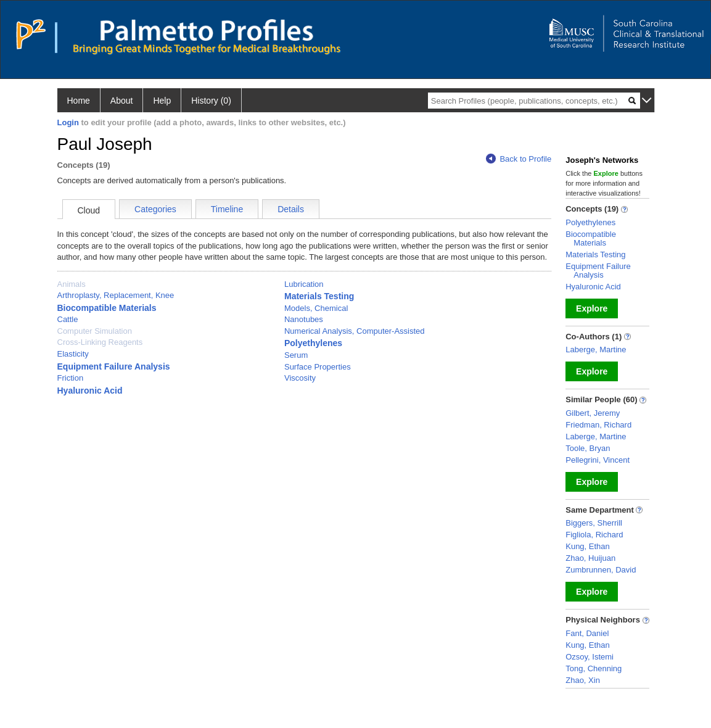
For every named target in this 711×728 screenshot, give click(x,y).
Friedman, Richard (598, 425)
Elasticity (73, 354)
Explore (592, 308)
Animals (72, 284)
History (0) (211, 101)
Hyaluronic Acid (90, 391)
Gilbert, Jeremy (593, 413)
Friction (71, 378)
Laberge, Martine (596, 350)
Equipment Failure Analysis (114, 366)
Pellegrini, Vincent (598, 460)
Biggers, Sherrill (594, 523)
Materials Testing (319, 296)
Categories (155, 209)
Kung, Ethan (588, 546)
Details (291, 209)
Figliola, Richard (594, 535)
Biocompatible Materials (107, 308)
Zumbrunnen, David (601, 570)
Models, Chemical (316, 308)
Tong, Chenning (594, 668)
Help (162, 101)
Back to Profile (519, 159)
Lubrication (304, 284)
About (122, 101)
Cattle (68, 319)
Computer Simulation (95, 331)
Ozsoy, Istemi (590, 657)
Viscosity (300, 378)
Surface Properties (318, 367)
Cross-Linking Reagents (100, 342)
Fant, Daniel (587, 633)
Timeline (227, 209)
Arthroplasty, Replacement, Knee (116, 295)
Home (79, 101)
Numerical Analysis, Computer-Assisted (355, 331)
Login (68, 122)
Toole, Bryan (588, 448)
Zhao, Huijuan (590, 558)
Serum (296, 355)
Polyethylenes (313, 343)
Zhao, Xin (583, 680)
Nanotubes (304, 319)
